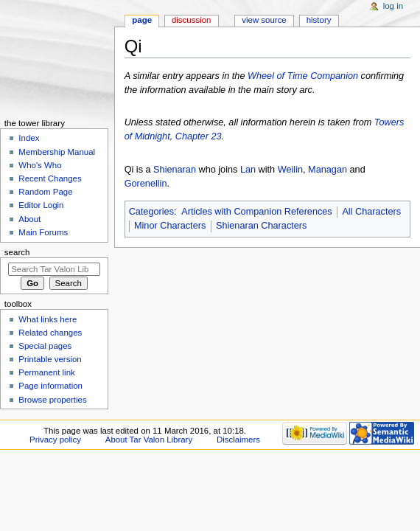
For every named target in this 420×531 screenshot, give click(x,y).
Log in (393, 6)
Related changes (50, 333)
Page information (50, 386)
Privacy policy (55, 440)
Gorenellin (146, 184)
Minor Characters (170, 226)
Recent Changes (50, 178)
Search (17, 252)
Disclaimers (238, 440)
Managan (328, 170)
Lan (248, 170)
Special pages (45, 346)
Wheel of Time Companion (303, 76)
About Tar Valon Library (149, 440)
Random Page (45, 192)
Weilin (290, 170)
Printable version (50, 359)
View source (264, 20)
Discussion (191, 20)
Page (142, 20)
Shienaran (175, 170)
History (319, 20)
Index (29, 138)
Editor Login (41, 205)
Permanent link (46, 372)
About (29, 219)
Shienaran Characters (261, 226)
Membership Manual (57, 152)
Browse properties (52, 400)
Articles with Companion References (257, 212)
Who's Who (40, 165)
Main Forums (43, 232)
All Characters (371, 212)
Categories (151, 212)
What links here (48, 319)
